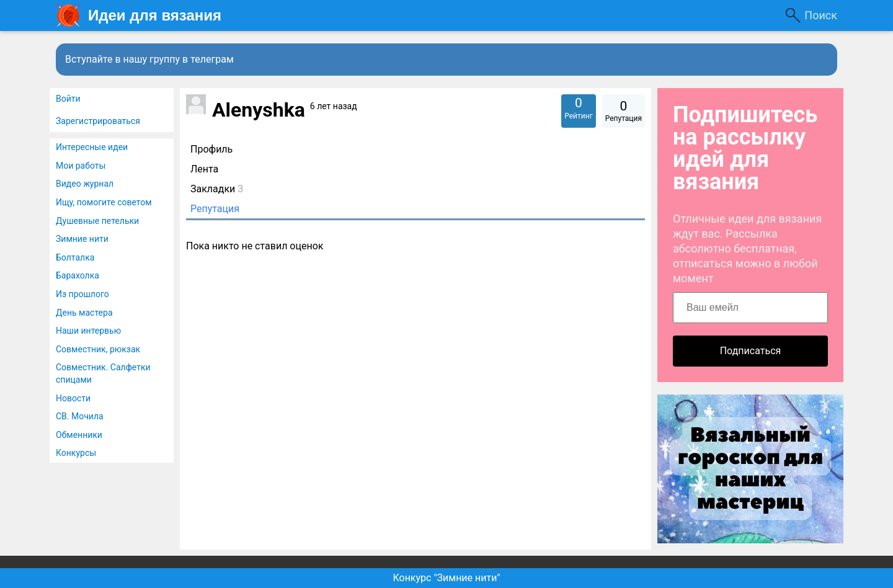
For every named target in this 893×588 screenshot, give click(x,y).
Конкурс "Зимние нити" (446, 578)
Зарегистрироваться (98, 121)
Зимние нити (82, 239)
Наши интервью (88, 331)
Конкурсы (76, 453)
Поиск (821, 15)
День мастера (84, 313)
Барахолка (78, 275)
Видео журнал (85, 184)
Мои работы (81, 166)
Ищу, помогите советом (104, 202)
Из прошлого (82, 294)
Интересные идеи (92, 147)
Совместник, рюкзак (98, 349)
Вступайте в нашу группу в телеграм (149, 59)
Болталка (75, 257)
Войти (68, 99)
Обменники (79, 435)
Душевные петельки (97, 221)
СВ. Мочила (80, 416)
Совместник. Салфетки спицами (103, 373)
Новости (73, 398)
